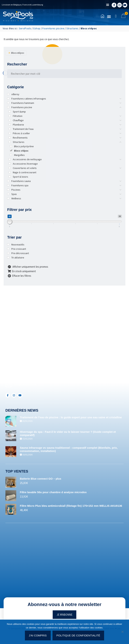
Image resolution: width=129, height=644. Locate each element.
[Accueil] (18, 16)
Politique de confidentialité (78, 635)
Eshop (37, 28)
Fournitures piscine (53, 28)
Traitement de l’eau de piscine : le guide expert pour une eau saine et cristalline (71, 417)
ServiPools (25, 28)
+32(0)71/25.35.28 (24, 366)
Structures (72, 28)
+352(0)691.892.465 (25, 378)
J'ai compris (38, 635)
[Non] (122, 633)
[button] (108, 5)
